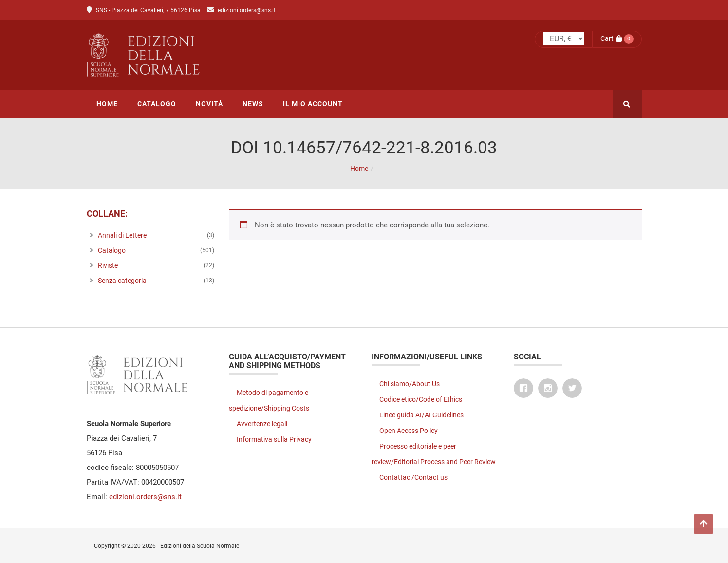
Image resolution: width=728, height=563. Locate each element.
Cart (611, 38)
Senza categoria (122, 281)
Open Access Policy (409, 431)
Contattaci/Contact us (413, 477)
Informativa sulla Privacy (274, 439)
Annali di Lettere (122, 235)
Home (359, 169)
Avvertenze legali (262, 424)
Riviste (108, 265)
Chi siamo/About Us (410, 384)
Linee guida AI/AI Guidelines (421, 415)
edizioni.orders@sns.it (247, 10)
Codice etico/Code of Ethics (421, 399)
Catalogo (112, 250)
